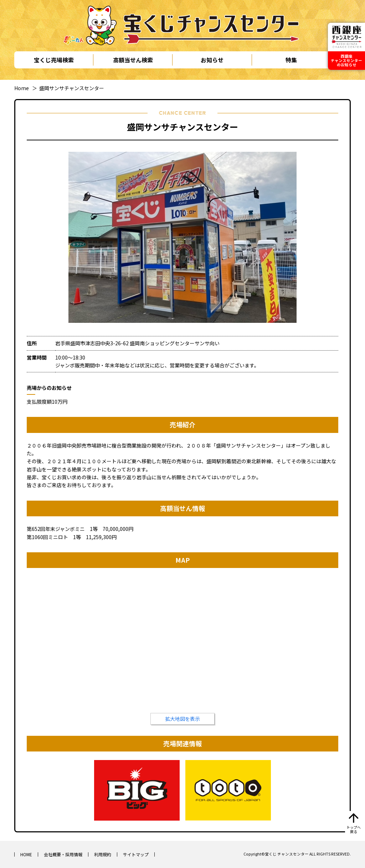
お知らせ (212, 60)
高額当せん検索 (133, 60)
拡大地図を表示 (182, 719)
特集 (291, 60)
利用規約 (103, 854)
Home (22, 88)
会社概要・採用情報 (63, 854)
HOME (26, 854)
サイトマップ (136, 854)
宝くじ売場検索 (54, 60)
